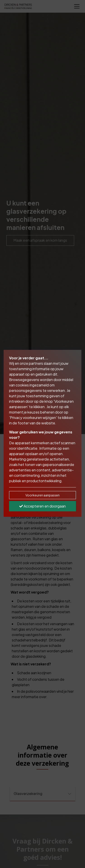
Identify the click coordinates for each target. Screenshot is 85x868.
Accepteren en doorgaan (42, 506)
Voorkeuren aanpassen (42, 495)
